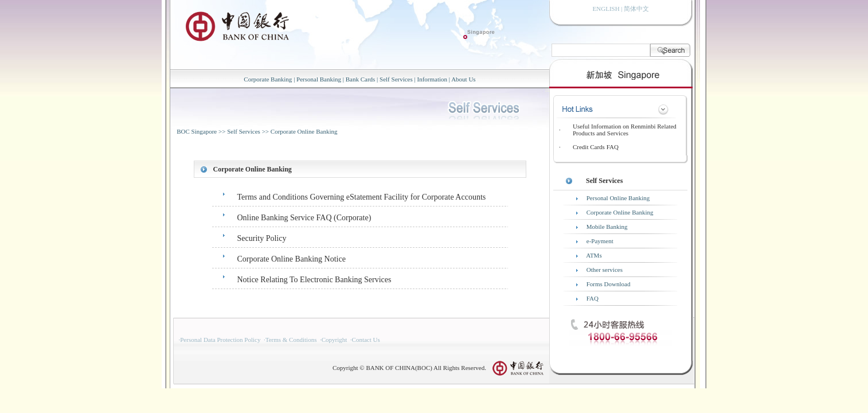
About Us (463, 79)
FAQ (593, 298)
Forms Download (609, 284)
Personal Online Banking (618, 198)
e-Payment (600, 241)
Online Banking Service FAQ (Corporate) (304, 218)
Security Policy (262, 238)
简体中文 (636, 9)
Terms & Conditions (291, 340)
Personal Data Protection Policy (220, 340)
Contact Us (366, 340)
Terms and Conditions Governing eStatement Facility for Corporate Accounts (362, 197)
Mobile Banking (607, 227)
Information (432, 79)
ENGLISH (606, 9)
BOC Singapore (197, 131)
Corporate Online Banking (304, 131)
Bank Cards (361, 79)
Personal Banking (319, 79)
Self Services (396, 79)
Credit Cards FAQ (596, 147)
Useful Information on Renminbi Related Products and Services (625, 130)
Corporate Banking (268, 79)
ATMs (594, 255)
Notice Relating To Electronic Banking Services (314, 280)
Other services (605, 270)
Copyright (335, 340)
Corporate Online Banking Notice (292, 259)
